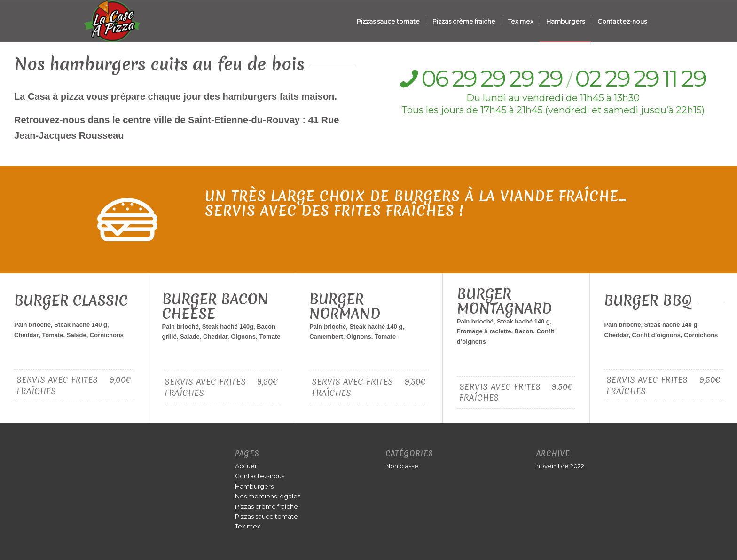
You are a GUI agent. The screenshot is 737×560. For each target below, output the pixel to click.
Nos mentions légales (268, 496)
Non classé (402, 466)
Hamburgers (254, 486)
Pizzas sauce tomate (267, 516)
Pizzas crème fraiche (267, 506)
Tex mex (248, 526)
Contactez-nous (260, 476)
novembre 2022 (560, 466)
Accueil (246, 466)
